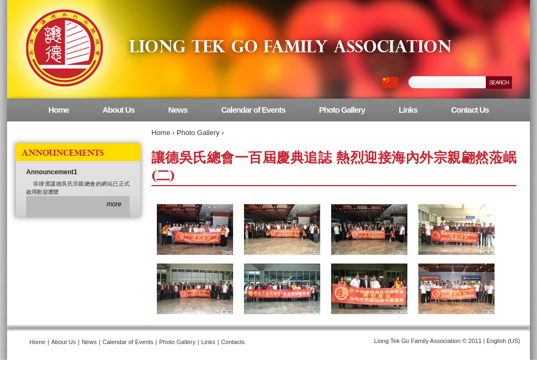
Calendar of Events (253, 110)
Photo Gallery (198, 133)
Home (161, 133)
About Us (118, 110)
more (114, 204)
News (178, 110)
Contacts (233, 342)
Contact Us (470, 110)
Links (408, 110)
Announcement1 (52, 172)
